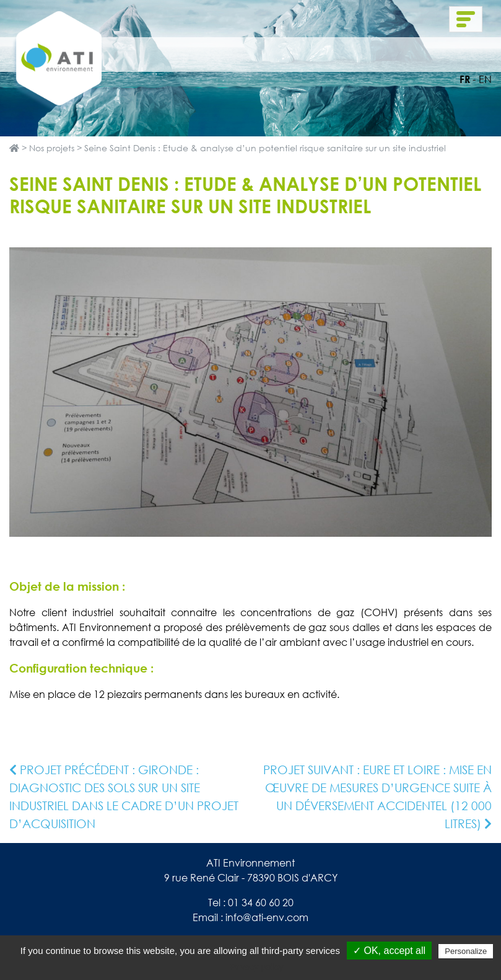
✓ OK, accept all (389, 951)
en (485, 79)
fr (465, 79)
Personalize (466, 951)
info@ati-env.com (267, 917)
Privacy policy (257, 967)
